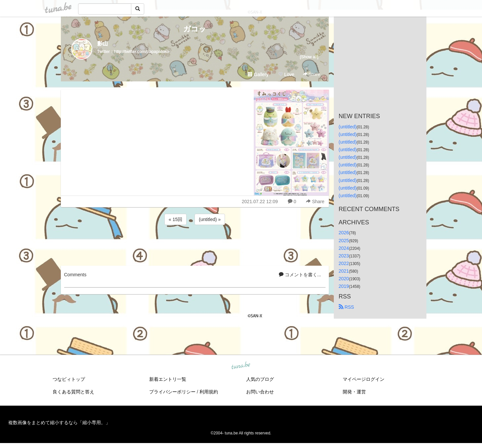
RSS (347, 307)
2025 (344, 241)
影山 (103, 44)
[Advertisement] (195, 244)
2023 (344, 256)
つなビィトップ (69, 379)
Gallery (258, 74)
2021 (344, 271)
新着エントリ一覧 (168, 379)
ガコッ (195, 29)
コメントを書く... (300, 275)
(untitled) (348, 127)
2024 (344, 248)
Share (311, 74)
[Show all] (309, 57)
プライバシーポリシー (172, 392)
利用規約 (209, 392)
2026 (344, 233)
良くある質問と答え (73, 392)
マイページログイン (364, 379)
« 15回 (175, 219)
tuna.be (241, 366)
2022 (344, 263)
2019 (344, 286)
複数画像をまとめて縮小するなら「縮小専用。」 (59, 423)
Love (286, 74)
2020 (344, 279)
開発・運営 (354, 392)
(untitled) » (210, 219)
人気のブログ (260, 379)
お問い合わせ (260, 392)
